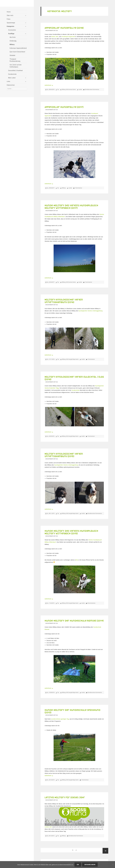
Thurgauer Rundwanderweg (15, 60)
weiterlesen (49, 85)
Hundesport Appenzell (68, 37)
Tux (58, 89)
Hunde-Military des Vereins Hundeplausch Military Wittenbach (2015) (71, 532)
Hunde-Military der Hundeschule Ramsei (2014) (74, 621)
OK (78, 865)
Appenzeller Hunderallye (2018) (64, 28)
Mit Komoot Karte (71, 89)
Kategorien (10, 26)
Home (9, 12)
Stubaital (12, 55)
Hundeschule (12, 74)
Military (12, 44)
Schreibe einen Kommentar (92, 89)
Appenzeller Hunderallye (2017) (64, 107)
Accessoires (12, 30)
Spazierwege (11, 23)
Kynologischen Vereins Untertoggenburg (91, 311)
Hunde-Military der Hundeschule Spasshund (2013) (72, 711)
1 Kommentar (78, 188)
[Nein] (113, 865)
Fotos (9, 19)
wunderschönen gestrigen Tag (60, 719)
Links (8, 81)
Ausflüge (11, 34)
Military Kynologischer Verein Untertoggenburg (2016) (64, 301)
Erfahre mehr (90, 865)
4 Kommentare (91, 603)
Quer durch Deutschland (17, 52)
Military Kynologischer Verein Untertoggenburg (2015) (64, 455)
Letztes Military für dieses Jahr (65, 797)
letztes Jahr (55, 37)
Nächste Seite (105, 851)
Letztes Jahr (48, 827)
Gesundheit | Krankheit (15, 71)
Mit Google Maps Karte (72, 359)
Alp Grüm (13, 37)
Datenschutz (11, 85)
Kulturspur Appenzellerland (18, 48)
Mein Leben (12, 78)
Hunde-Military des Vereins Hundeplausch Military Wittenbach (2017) (71, 207)
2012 (77, 560)
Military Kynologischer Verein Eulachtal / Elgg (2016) (74, 378)
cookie (80, 89)
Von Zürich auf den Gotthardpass (16, 66)
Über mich (10, 15)
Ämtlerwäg (13, 41)
